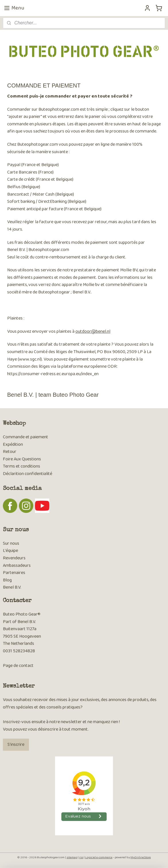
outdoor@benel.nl (93, 331)
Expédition (13, 444)
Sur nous (11, 543)
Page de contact (18, 666)
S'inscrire (16, 745)
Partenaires (14, 573)
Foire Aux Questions (22, 459)
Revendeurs (14, 558)
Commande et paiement (26, 437)
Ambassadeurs (17, 566)
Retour (10, 452)
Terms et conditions (22, 466)
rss (81, 857)
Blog (7, 580)
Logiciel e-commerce (99, 857)
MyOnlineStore (141, 857)
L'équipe (10, 551)
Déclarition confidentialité (28, 474)
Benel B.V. (12, 587)
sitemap (72, 857)
